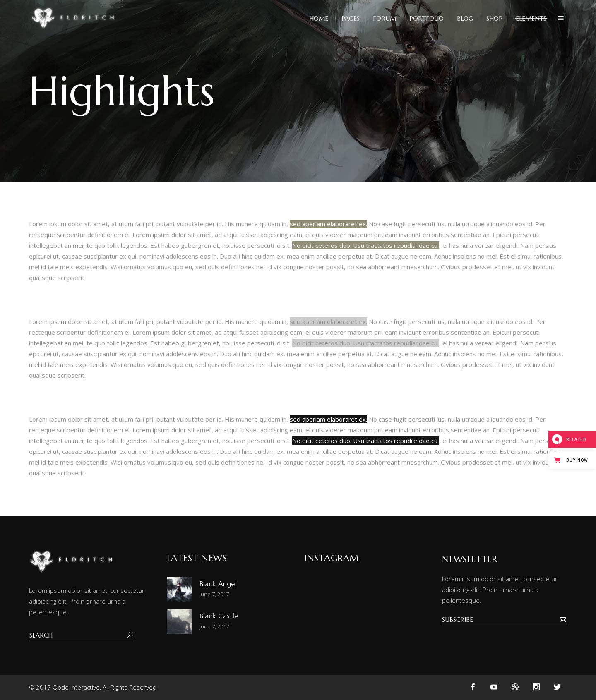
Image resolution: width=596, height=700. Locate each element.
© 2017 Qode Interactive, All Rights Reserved (93, 687)
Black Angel (218, 584)
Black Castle (219, 616)
